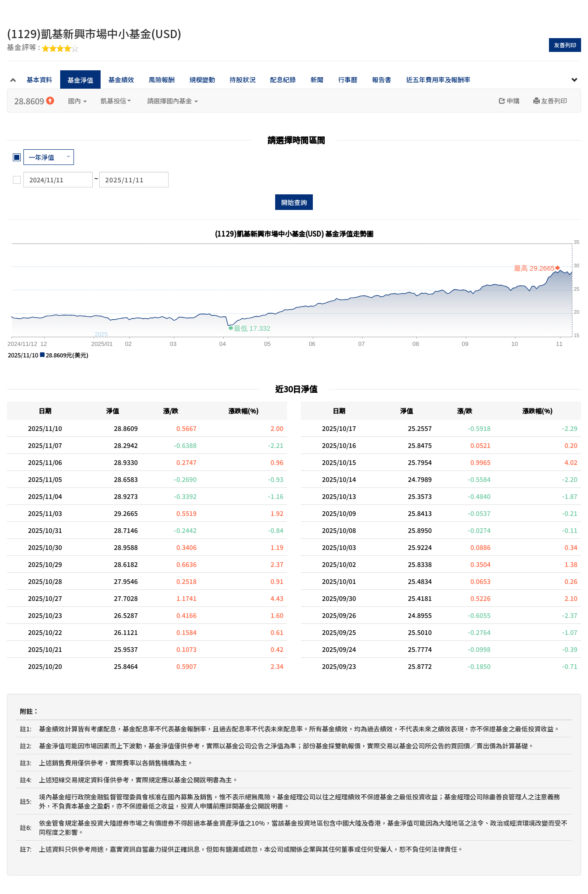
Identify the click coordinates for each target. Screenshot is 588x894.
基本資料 (40, 79)
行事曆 (348, 79)
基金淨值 (80, 80)
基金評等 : (43, 48)
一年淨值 (41, 157)
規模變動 (202, 79)
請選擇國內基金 (172, 101)
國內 (77, 101)
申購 (509, 101)
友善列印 (565, 45)
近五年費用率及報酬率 (438, 79)
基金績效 (121, 79)
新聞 (317, 79)
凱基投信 (116, 101)
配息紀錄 (283, 79)
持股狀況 (243, 79)
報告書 (382, 79)
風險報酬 (162, 79)
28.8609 (34, 101)
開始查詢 (294, 202)
